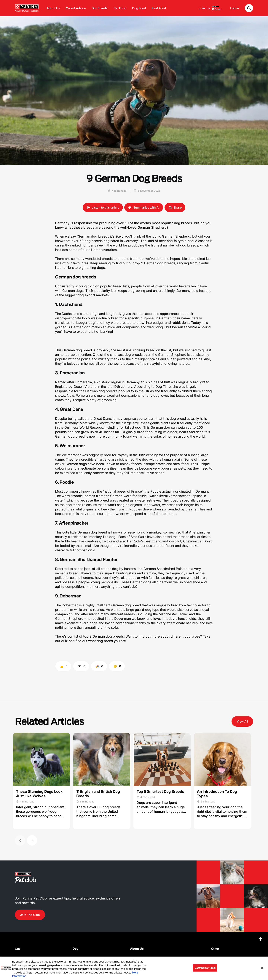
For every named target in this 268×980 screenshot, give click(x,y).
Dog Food (139, 8)
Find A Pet (159, 8)
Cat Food (120, 8)
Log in (235, 8)
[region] (134, 968)
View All (242, 721)
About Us (53, 8)
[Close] (262, 968)
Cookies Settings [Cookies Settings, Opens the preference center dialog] (205, 968)
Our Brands (100, 8)
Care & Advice (76, 8)
